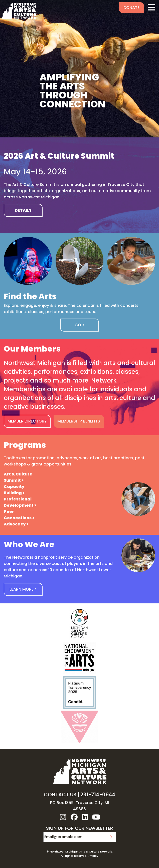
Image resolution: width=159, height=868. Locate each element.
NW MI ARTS (19, 11)
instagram (63, 817)
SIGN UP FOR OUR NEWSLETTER (79, 829)
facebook (74, 817)
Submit (111, 837)
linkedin (85, 817)
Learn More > (23, 589)
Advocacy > (16, 524)
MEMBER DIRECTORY (27, 421)
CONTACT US (60, 795)
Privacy (93, 856)
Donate (131, 8)
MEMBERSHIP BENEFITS (79, 421)
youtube (96, 817)
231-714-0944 (98, 795)
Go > (79, 325)
